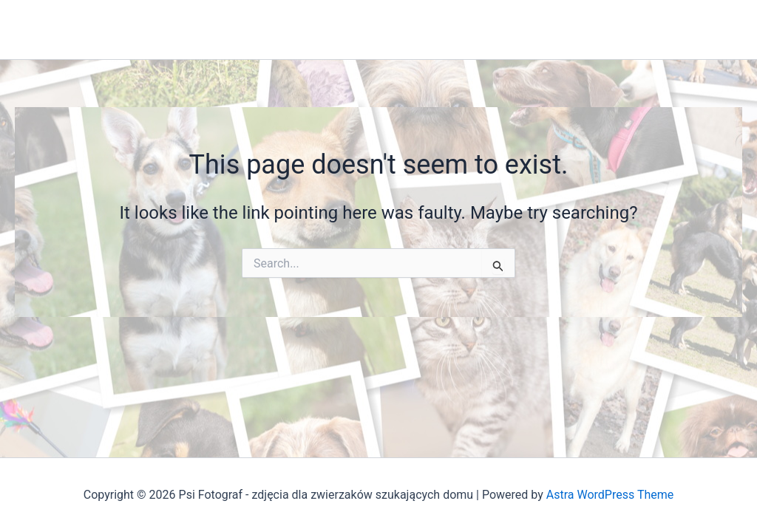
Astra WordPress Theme (610, 495)
